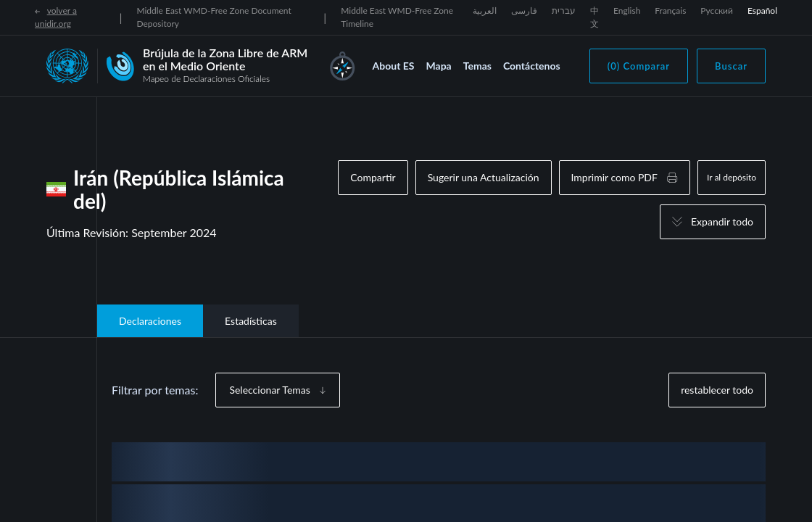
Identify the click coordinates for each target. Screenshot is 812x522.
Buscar (731, 66)
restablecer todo (717, 390)
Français (670, 11)
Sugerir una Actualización (484, 177)
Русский (717, 11)
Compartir (373, 177)
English (627, 11)
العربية (485, 11)
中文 (594, 17)
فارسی (524, 11)
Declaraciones (150, 321)
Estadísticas (251, 321)
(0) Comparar (639, 66)
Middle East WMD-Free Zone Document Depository (214, 17)
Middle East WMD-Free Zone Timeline (397, 17)
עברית (564, 11)
